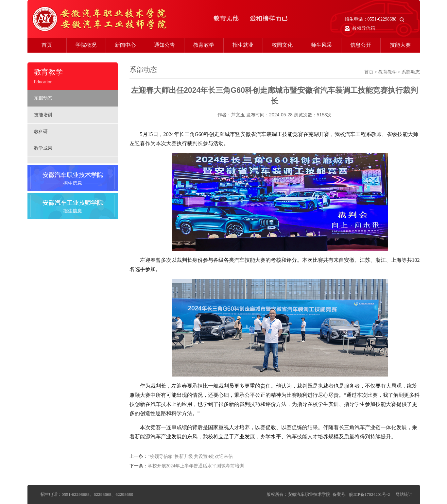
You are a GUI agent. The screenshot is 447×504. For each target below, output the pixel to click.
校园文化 (282, 45)
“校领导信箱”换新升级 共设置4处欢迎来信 (190, 456)
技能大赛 (400, 45)
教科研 (41, 132)
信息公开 (361, 45)
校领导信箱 (360, 28)
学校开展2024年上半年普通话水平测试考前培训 (196, 466)
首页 (47, 45)
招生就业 (243, 45)
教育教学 (204, 45)
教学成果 (43, 148)
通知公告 (164, 45)
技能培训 (43, 115)
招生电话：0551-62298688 (375, 19)
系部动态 (43, 98)
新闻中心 (125, 45)
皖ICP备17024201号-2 (370, 494)
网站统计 (404, 494)
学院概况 (86, 45)
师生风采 (321, 45)
